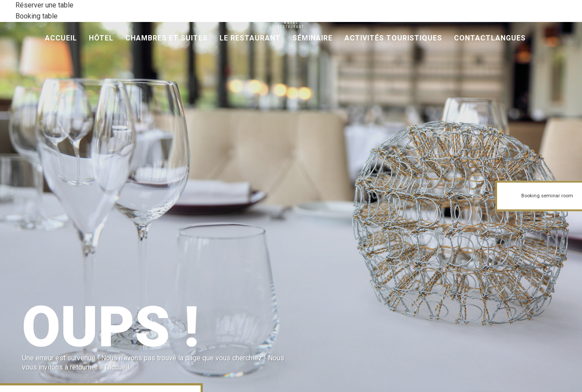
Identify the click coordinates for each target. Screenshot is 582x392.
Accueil (61, 38)
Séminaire (313, 38)
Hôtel (101, 38)
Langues (508, 38)
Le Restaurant (250, 38)
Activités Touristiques (393, 38)
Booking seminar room (547, 196)
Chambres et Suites (167, 38)
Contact (472, 38)
